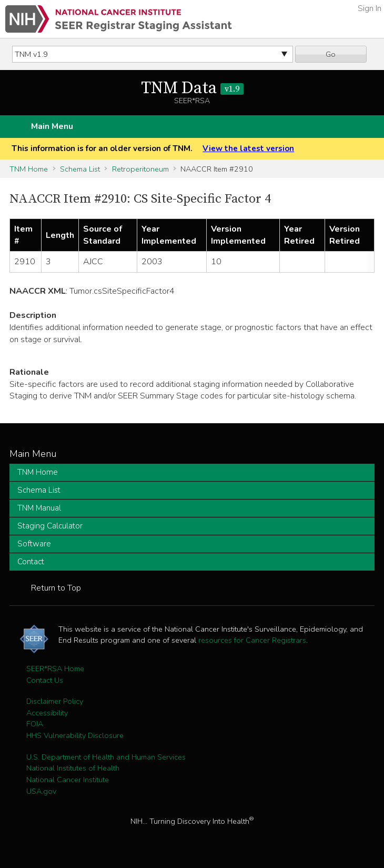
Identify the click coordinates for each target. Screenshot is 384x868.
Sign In (370, 8)
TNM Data (192, 88)
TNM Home (29, 169)
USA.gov (41, 791)
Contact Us (45, 680)
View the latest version (248, 148)
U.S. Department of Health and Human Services (106, 757)
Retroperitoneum (140, 169)
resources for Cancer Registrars (252, 640)
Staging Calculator (50, 526)
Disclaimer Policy (55, 701)
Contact (31, 562)
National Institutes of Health (73, 768)
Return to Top (56, 588)
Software (34, 544)
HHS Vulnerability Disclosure (75, 735)
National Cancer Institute (68, 780)
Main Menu (52, 126)
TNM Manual (39, 508)
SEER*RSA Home (55, 669)
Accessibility (47, 713)
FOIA (35, 724)
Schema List (80, 169)
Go (331, 54)
